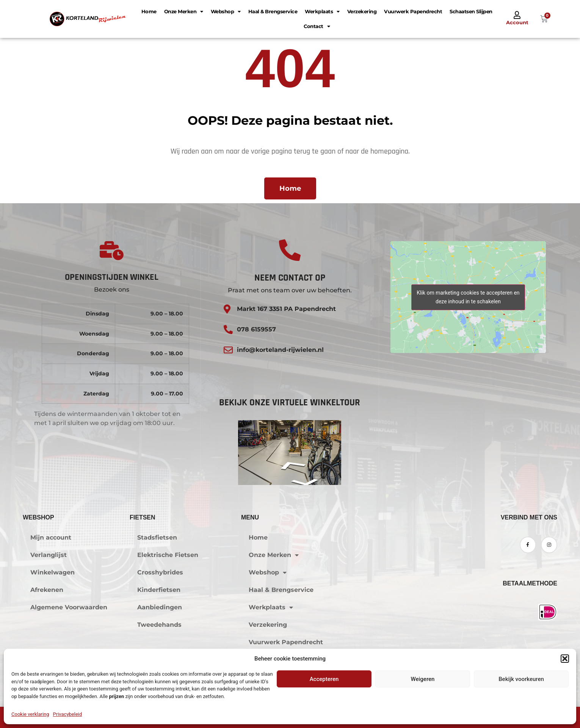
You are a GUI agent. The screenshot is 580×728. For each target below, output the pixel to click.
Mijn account (51, 537)
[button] (565, 659)
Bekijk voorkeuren (521, 679)
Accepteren (324, 679)
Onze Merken (184, 12)
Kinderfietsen (159, 590)
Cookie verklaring (30, 714)
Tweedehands (159, 625)
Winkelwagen (53, 572)
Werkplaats (322, 12)
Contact (317, 26)
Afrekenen (47, 590)
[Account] (517, 15)
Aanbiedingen (160, 607)
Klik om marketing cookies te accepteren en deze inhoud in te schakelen (468, 297)
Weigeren (423, 679)
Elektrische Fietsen (168, 555)
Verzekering (362, 11)
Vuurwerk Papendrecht (413, 11)
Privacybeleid (68, 714)
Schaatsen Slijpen (471, 11)
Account (517, 22)
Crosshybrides (160, 572)
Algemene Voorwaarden (69, 607)
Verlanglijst (49, 555)
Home (149, 11)
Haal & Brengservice (273, 11)
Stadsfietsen (157, 537)
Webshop (226, 12)
